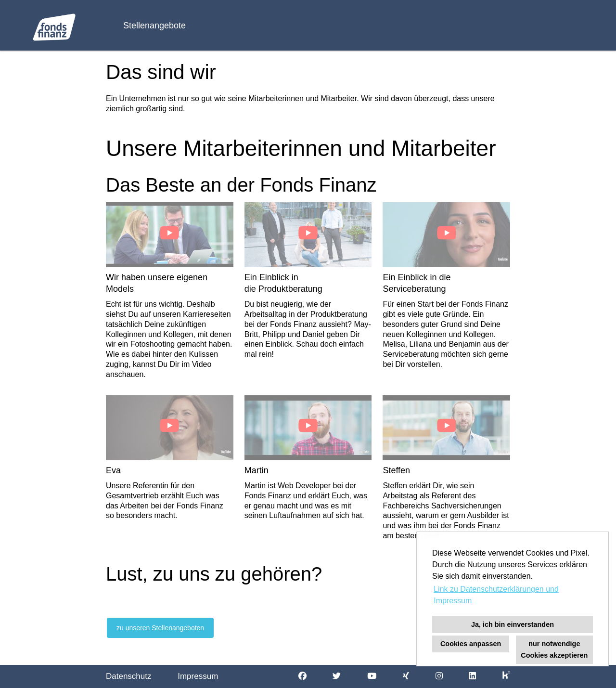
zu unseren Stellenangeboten (160, 628)
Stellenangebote (154, 26)
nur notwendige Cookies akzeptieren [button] (554, 649)
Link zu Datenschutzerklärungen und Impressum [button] (496, 595)
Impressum (198, 676)
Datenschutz (129, 676)
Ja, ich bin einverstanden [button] (513, 624)
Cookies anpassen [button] (471, 644)
